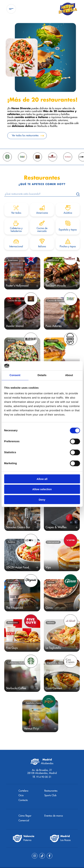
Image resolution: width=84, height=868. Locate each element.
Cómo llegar (25, 816)
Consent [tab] (15, 375)
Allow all (42, 479)
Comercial (24, 821)
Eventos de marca (54, 816)
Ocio (21, 795)
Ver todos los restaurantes (25, 137)
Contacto (23, 800)
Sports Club (50, 795)
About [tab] (69, 375)
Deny (42, 500)
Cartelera (23, 791)
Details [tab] (42, 375)
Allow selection (42, 489)
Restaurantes (51, 791)
